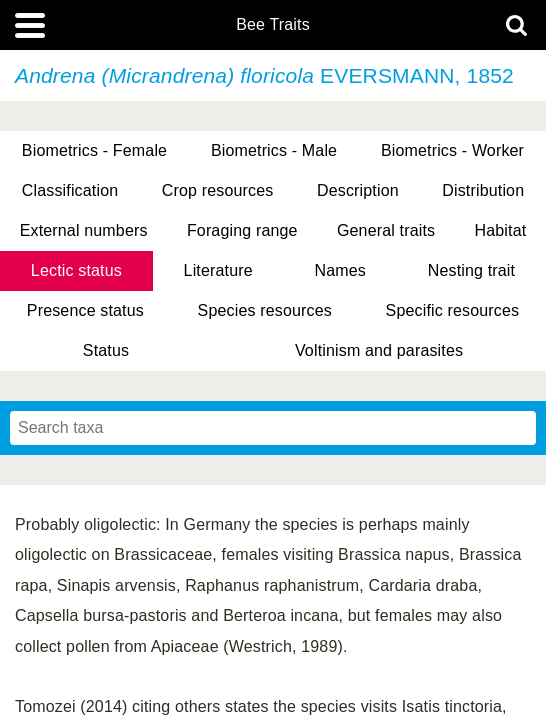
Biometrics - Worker (452, 150)
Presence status (85, 310)
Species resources (265, 310)
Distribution (483, 190)
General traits (386, 230)
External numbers (84, 230)
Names (340, 270)
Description (358, 190)
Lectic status (76, 270)
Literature (218, 270)
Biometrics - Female (94, 150)
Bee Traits (273, 25)
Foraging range (242, 230)
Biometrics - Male (274, 150)
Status (106, 350)
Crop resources (218, 190)
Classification (70, 190)
